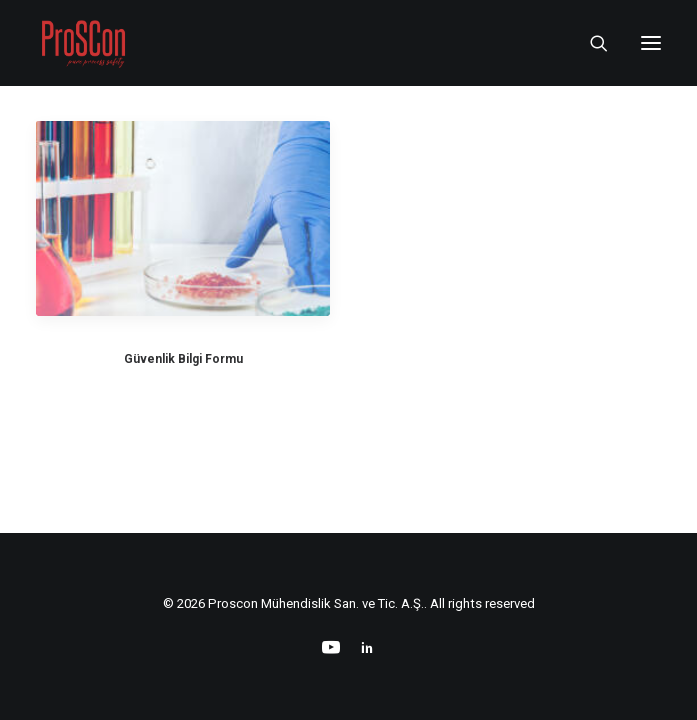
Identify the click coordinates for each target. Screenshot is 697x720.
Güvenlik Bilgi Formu (183, 359)
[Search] (590, 43)
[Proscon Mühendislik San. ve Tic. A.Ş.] (83, 43)
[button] (651, 43)
